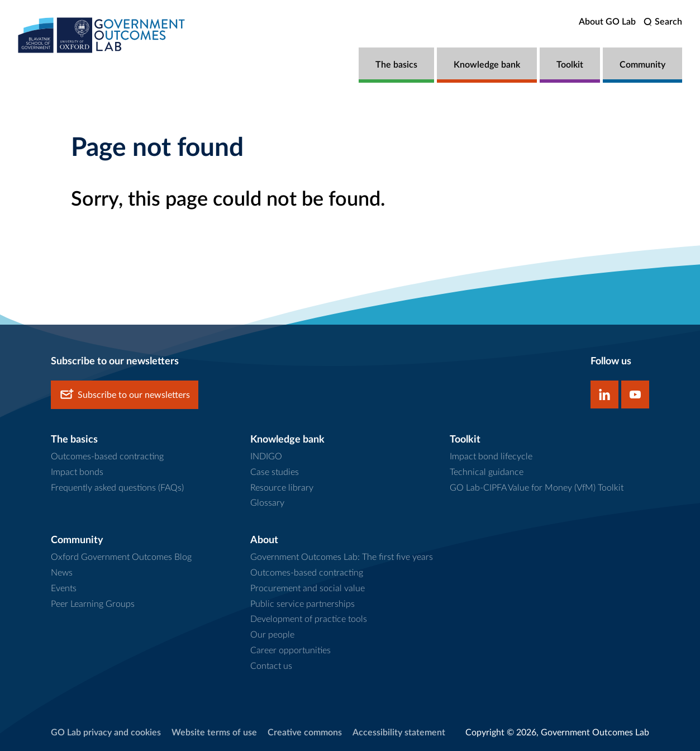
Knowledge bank (487, 65)
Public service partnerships (303, 604)
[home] (102, 35)
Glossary (267, 503)
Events (64, 588)
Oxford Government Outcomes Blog (121, 557)
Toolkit (570, 65)
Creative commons (305, 733)
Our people (272, 635)
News (62, 573)
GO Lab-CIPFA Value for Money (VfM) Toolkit (537, 488)
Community (642, 65)
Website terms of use (214, 733)
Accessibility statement (399, 733)
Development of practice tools (309, 619)
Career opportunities (291, 650)
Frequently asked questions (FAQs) (117, 488)
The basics (396, 65)
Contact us (271, 666)
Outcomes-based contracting (107, 457)
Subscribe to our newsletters (125, 395)
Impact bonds (77, 472)
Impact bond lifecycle (491, 457)
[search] (663, 22)
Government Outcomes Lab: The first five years (342, 557)
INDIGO (266, 457)
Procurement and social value (308, 588)
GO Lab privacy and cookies (106, 733)
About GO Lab (607, 22)
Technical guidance (487, 472)
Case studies (275, 472)
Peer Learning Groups (93, 604)
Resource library (282, 488)
